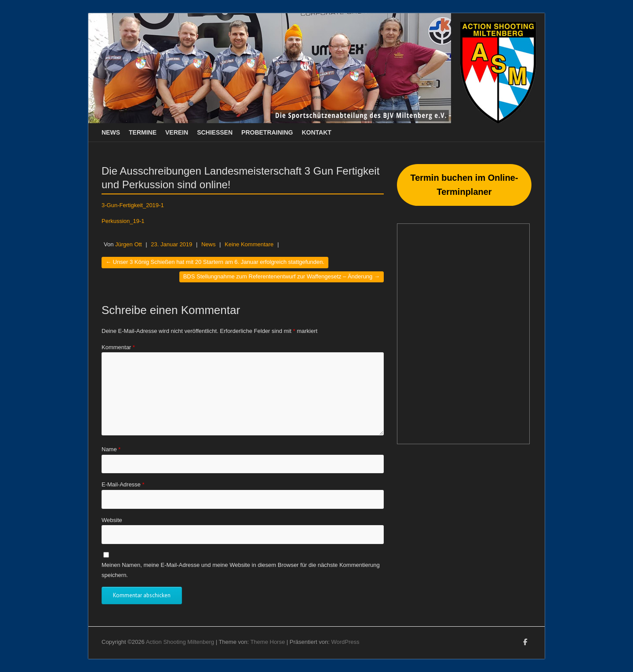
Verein (177, 132)
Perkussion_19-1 (123, 221)
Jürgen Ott (129, 244)
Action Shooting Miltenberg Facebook (525, 643)
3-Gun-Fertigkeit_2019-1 (133, 205)
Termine (143, 132)
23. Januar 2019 (171, 244)
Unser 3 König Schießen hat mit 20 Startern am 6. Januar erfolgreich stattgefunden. (215, 262)
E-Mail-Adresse (123, 484)
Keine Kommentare (249, 244)
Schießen (215, 132)
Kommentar (118, 347)
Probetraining (267, 132)
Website (112, 520)
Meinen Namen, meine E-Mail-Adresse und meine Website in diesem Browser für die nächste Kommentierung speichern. (241, 570)
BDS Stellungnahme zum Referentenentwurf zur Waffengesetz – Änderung (282, 276)
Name (111, 449)
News (111, 132)
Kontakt (317, 132)
